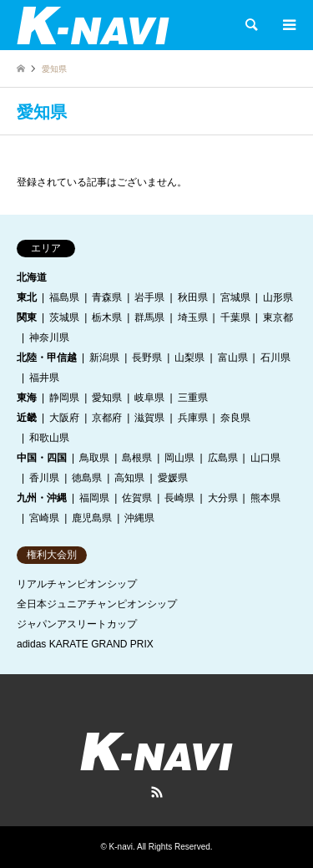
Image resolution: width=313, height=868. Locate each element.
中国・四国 (42, 458)
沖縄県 (139, 518)
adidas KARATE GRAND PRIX (85, 644)
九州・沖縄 (42, 498)
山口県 (265, 458)
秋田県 (193, 297)
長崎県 (179, 498)
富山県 (233, 358)
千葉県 (235, 317)
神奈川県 (49, 338)
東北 (27, 297)
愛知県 (107, 398)
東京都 (278, 317)
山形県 (278, 297)
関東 (27, 317)
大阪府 (64, 418)
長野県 (147, 358)
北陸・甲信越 (47, 358)
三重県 (193, 398)
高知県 (129, 478)
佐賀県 (137, 498)
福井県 (44, 378)
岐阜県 (149, 398)
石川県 (275, 358)
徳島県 (87, 478)
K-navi (121, 847)
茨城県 (64, 317)
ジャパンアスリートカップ (77, 624)
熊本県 (265, 498)
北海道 (32, 277)
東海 (27, 398)
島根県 (137, 458)
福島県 (64, 297)
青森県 (107, 297)
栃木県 (107, 317)
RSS (157, 792)
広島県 (223, 458)
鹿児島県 (92, 518)
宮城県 (235, 297)
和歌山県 (49, 438)
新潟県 (104, 358)
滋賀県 (149, 418)
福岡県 (94, 498)
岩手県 (149, 297)
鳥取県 (94, 458)
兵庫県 (193, 418)
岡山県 (179, 458)
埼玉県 (193, 317)
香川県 (44, 478)
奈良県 (235, 418)
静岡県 (64, 398)
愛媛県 (173, 478)
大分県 (223, 498)
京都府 (107, 418)
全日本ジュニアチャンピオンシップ (97, 604)
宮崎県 (44, 518)
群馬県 (149, 317)
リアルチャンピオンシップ (77, 584)
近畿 (27, 418)
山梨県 (189, 358)
